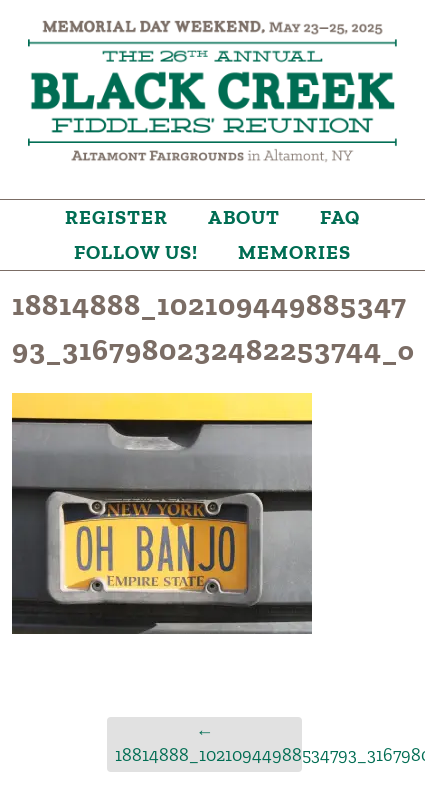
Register (116, 217)
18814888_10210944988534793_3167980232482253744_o (208, 743)
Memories (294, 252)
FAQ (340, 217)
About (244, 217)
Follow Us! (136, 252)
